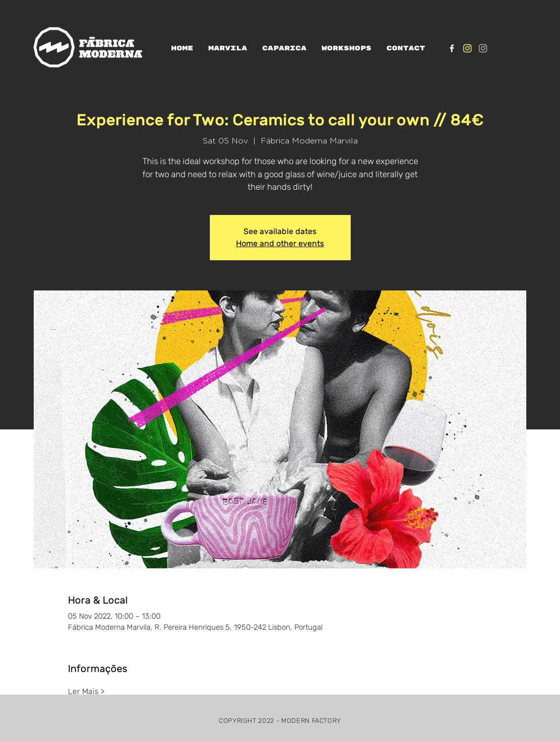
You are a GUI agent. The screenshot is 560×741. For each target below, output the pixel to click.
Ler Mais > (86, 691)
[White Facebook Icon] (452, 48)
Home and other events (280, 243)
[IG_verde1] (483, 48)
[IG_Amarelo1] (467, 48)
